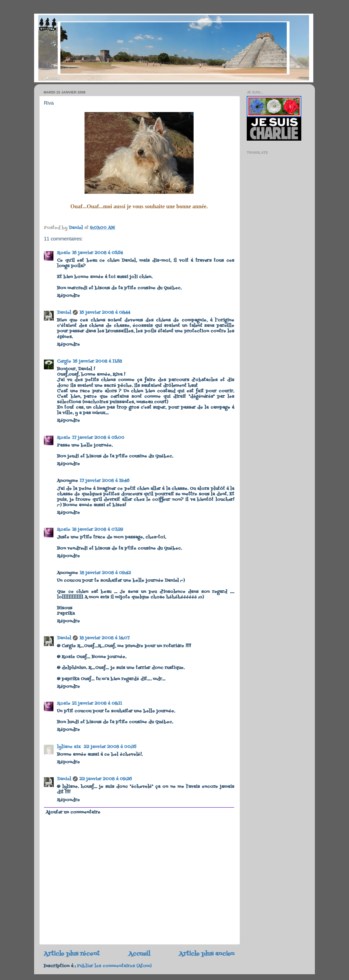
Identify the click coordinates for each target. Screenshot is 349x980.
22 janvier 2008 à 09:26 (106, 779)
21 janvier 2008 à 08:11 (97, 704)
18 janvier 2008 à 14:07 (104, 638)
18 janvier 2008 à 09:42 (105, 573)
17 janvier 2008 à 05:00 (98, 438)
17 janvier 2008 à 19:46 (105, 481)
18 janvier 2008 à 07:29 (98, 530)
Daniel (64, 313)
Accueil (139, 954)
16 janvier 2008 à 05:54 (97, 253)
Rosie (64, 253)
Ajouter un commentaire (73, 812)
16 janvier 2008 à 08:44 (105, 313)
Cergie (64, 361)
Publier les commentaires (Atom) (114, 966)
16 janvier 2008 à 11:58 (97, 361)
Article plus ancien (207, 954)
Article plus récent (72, 954)
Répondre (68, 296)
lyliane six (70, 747)
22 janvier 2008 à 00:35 (110, 747)
